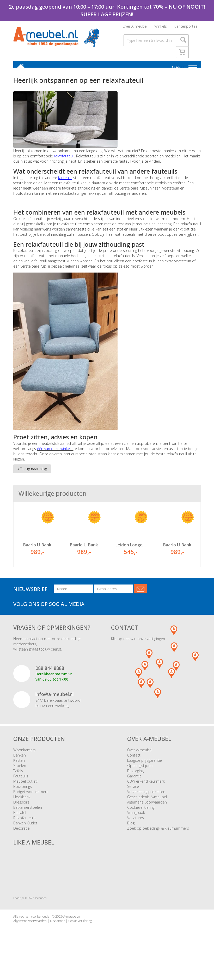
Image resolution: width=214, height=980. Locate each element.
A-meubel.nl (72, 920)
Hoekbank (22, 800)
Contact (134, 758)
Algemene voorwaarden (147, 805)
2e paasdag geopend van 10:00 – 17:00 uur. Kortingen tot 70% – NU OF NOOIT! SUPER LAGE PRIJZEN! (107, 10)
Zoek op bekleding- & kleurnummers (158, 831)
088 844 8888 (50, 671)
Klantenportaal (186, 28)
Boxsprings (23, 790)
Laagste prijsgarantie (145, 763)
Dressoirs (21, 805)
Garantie (134, 779)
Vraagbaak (136, 816)
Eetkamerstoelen (28, 810)
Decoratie (22, 831)
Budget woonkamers (31, 795)
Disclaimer (57, 924)
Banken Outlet (25, 826)
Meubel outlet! (25, 784)
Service (133, 790)
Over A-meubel (135, 28)
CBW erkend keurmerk (146, 784)
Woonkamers (25, 753)
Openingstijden (140, 769)
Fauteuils (21, 779)
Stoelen (20, 769)
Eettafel (20, 816)
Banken (20, 758)
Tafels (18, 774)
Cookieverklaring (141, 810)
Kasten (19, 763)
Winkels (161, 28)
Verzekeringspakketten (146, 795)
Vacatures (136, 821)
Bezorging (135, 774)
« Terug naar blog (32, 472)
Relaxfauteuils (25, 821)
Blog (131, 826)
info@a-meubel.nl (54, 698)
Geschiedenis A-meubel (147, 800)
